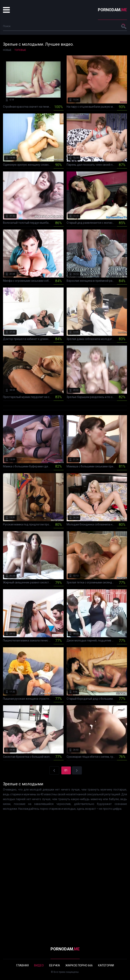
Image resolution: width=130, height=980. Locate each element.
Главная (22, 965)
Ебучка (55, 965)
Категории (106, 965)
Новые (7, 50)
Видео (39, 965)
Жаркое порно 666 (79, 965)
